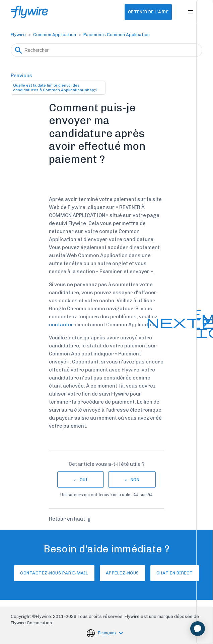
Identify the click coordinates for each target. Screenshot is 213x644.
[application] (198, 629)
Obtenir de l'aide (148, 12)
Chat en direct (175, 573)
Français (108, 633)
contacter (61, 325)
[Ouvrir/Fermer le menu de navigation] (190, 12)
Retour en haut (70, 519)
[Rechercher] (106, 50)
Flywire (18, 35)
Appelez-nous (122, 573)
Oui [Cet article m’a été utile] (84, 480)
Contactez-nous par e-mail (54, 573)
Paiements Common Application (117, 35)
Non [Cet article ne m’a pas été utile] (135, 480)
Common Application (55, 35)
